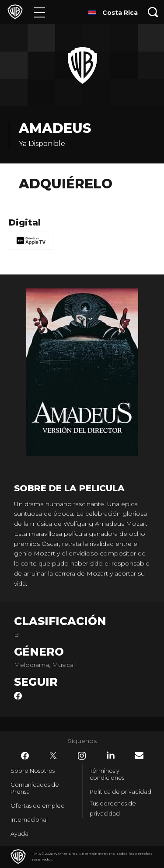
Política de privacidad (120, 792)
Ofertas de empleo (38, 806)
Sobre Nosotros (33, 771)
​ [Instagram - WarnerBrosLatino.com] (82, 756)
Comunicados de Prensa (35, 788)
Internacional (29, 819)
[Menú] (40, 12)
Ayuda (19, 833)
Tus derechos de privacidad (113, 808)
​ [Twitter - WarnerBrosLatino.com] (53, 756)
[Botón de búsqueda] (153, 12)
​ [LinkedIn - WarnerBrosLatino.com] (111, 755)
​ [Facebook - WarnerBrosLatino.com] (25, 756)
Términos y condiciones (107, 774)
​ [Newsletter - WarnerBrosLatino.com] (139, 755)
